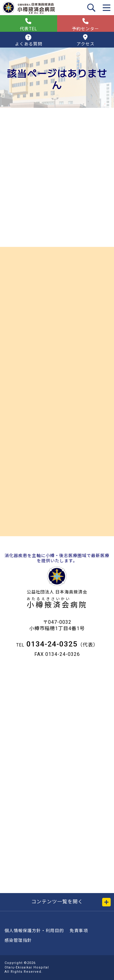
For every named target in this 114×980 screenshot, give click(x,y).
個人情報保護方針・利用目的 (34, 931)
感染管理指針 (18, 940)
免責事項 (79, 931)
